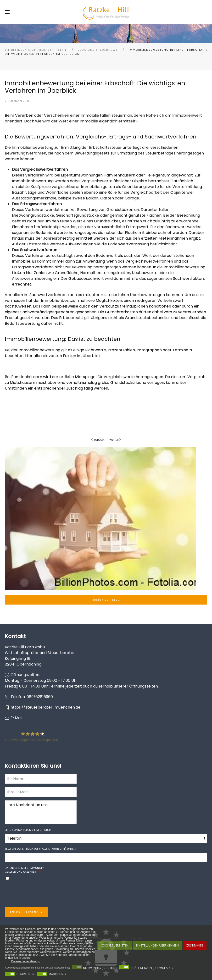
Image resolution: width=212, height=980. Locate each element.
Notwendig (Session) (100, 968)
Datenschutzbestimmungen (25, 868)
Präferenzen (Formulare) (151, 968)
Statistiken (26, 974)
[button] (7, 12)
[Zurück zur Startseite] (106, 12)
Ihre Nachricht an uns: (41, 812)
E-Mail (16, 718)
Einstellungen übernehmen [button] (157, 945)
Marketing (57, 974)
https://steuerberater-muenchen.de (45, 707)
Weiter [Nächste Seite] (115, 440)
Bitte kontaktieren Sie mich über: (28, 830)
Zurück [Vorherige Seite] (98, 440)
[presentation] (41, 894)
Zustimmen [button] (195, 945)
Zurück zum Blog (106, 600)
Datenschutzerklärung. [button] (26, 961)
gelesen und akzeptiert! (25, 870)
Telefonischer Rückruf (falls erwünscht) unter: (40, 849)
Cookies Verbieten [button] (115, 945)
